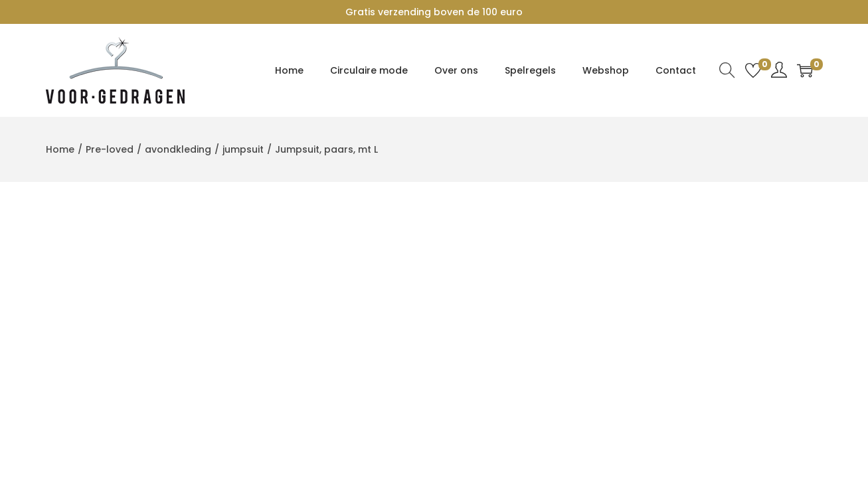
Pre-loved (110, 149)
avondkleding (178, 149)
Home (60, 149)
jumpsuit (243, 149)
